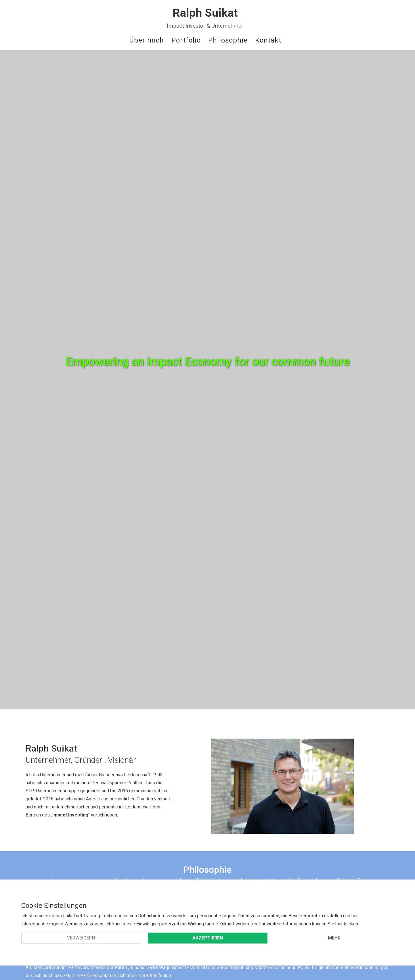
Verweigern (81, 938)
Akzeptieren (208, 938)
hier (339, 924)
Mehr (334, 938)
